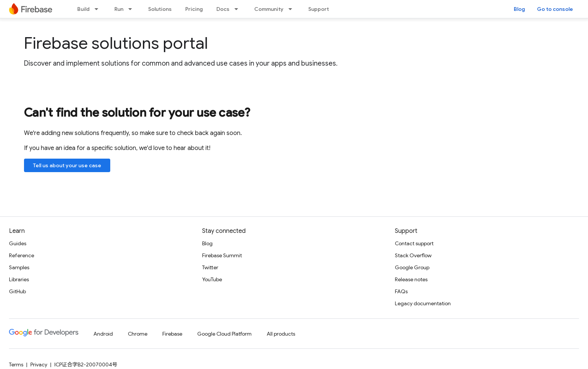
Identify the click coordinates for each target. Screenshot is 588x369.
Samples (19, 267)
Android (103, 334)
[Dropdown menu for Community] (292, 9)
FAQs (401, 291)
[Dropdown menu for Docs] (238, 9)
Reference (22, 255)
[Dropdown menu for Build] (99, 9)
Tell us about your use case (67, 165)
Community (269, 9)
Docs (223, 9)
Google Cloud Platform (224, 334)
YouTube (212, 279)
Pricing (194, 9)
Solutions (160, 9)
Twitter (210, 267)
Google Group (412, 267)
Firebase (172, 334)
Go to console (555, 9)
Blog (519, 9)
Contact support (414, 243)
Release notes (411, 279)
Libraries (19, 279)
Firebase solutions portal (116, 43)
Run (119, 9)
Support (319, 9)
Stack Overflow (413, 255)
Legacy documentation (423, 303)
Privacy (39, 364)
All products (281, 334)
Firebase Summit (222, 255)
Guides (18, 243)
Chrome (138, 334)
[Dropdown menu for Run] (132, 9)
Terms (16, 364)
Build (83, 9)
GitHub (17, 291)
